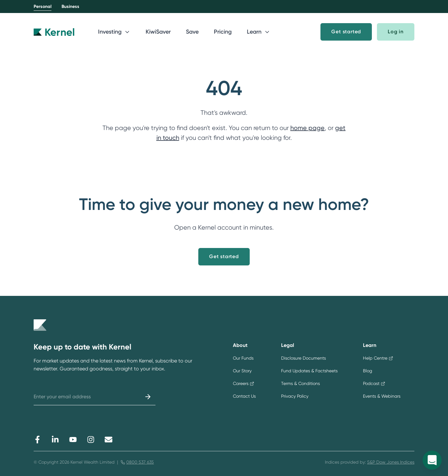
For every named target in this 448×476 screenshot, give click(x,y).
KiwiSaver (158, 32)
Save (192, 32)
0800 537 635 (140, 462)
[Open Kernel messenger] (432, 460)
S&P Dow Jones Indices (391, 462)
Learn (259, 32)
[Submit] (148, 397)
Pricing (223, 32)
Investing (114, 32)
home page (307, 128)
